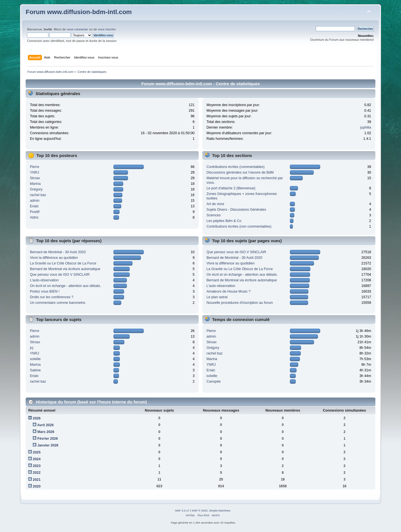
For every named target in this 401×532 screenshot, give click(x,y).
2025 (37, 452)
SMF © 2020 (200, 510)
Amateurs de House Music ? (229, 291)
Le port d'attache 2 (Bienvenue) (231, 188)
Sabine (35, 370)
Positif (35, 212)
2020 (37, 486)
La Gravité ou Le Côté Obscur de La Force (63, 263)
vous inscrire (107, 29)
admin (35, 201)
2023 (37, 466)
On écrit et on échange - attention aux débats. (65, 286)
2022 (37, 473)
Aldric (34, 217)
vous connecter (77, 29)
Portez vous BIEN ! (45, 291)
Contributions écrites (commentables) (236, 167)
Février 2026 (48, 439)
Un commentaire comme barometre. (58, 303)
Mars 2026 (46, 432)
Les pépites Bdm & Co (224, 221)
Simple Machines (220, 510)
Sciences (214, 215)
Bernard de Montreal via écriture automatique (65, 269)
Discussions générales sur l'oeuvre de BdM (240, 172)
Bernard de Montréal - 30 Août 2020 (58, 252)
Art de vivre (215, 204)
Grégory (36, 189)
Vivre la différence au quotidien (54, 258)
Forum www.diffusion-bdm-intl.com (79, 12)
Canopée (214, 381)
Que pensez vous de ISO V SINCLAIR (60, 275)
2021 (37, 480)
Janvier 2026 (48, 445)
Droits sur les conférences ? (52, 297)
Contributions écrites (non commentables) (239, 226)
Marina (35, 184)
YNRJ (34, 172)
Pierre (34, 167)
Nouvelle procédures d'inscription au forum (240, 303)
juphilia (366, 127)
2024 (37, 459)
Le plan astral (217, 297)
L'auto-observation (44, 280)
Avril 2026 (45, 425)
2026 (37, 418)
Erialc (34, 206)
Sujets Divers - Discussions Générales (236, 210)
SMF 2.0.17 (182, 510)
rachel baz (38, 195)
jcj (32, 348)
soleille (35, 359)
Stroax (35, 178)
